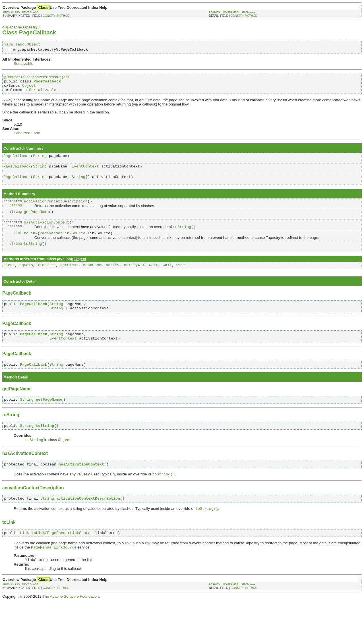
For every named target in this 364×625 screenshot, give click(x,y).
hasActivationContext (47, 232)
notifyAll (134, 278)
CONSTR (49, 16)
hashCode (92, 278)
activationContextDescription (56, 209)
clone (9, 278)
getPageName (36, 220)
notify (113, 278)
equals (26, 278)
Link (18, 244)
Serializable (23, 64)
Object (29, 89)
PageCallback (17, 161)
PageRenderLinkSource (63, 244)
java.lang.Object (22, 45)
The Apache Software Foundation (71, 621)
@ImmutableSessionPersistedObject (37, 79)
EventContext (85, 172)
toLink (31, 244)
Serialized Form (27, 137)
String (40, 161)
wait (154, 278)
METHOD (63, 16)
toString (33, 255)
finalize (47, 278)
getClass (69, 278)
